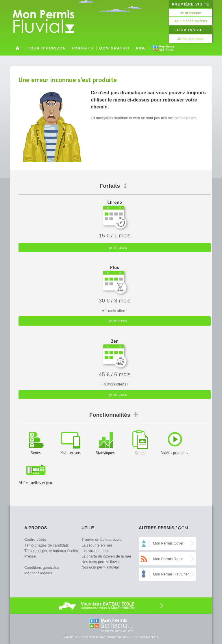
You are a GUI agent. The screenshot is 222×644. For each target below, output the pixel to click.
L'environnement (95, 551)
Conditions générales (42, 568)
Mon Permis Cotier (168, 543)
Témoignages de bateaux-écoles (51, 551)
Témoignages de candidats (47, 545)
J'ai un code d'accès (190, 21)
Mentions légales (38, 573)
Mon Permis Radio (168, 559)
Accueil (17, 50)
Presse (30, 556)
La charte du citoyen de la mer (106, 556)
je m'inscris (118, 247)
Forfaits (83, 48)
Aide (141, 48)
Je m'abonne (191, 13)
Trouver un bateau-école (102, 539)
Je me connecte (190, 39)
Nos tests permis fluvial (101, 562)
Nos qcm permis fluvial (100, 567)
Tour (47, 48)
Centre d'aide (35, 539)
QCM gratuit (114, 48)
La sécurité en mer (97, 545)
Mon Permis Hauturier (171, 574)
